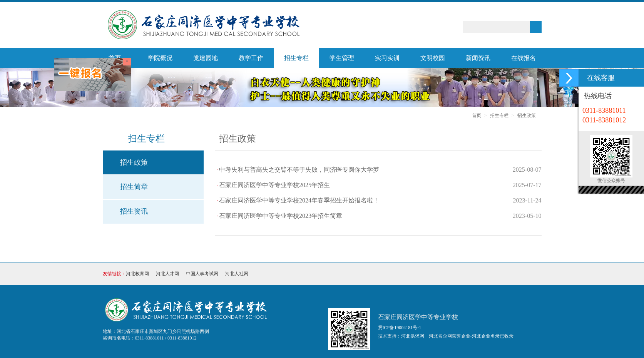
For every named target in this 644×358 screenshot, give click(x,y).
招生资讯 (134, 211)
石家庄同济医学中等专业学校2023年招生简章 (281, 216)
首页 (477, 115)
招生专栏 (296, 58)
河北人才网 (167, 274)
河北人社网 (237, 274)
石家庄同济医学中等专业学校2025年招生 (274, 185)
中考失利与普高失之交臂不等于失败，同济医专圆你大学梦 (299, 170)
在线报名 (524, 58)
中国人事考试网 (202, 274)
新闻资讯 (478, 58)
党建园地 (206, 58)
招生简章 (134, 187)
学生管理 (342, 58)
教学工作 (251, 58)
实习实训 (387, 58)
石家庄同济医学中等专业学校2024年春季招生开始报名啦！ (299, 200)
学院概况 (160, 58)
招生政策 (527, 115)
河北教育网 (137, 274)
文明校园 (433, 58)
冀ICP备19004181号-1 (400, 328)
